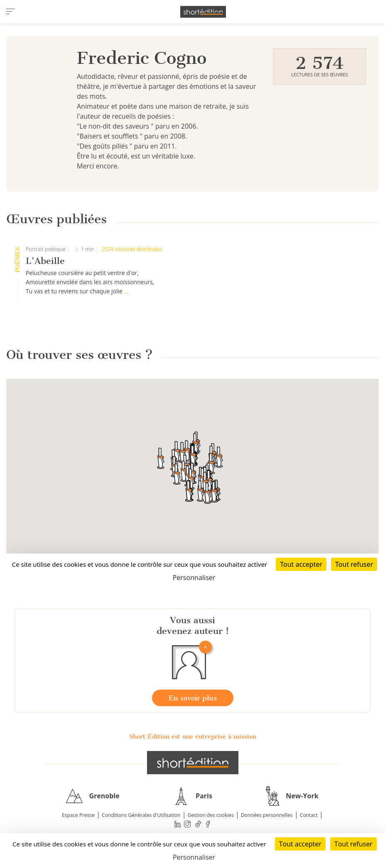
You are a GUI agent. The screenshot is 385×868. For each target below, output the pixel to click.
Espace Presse (78, 815)
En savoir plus (193, 698)
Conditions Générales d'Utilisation (141, 815)
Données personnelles (267, 815)
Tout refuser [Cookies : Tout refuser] (353, 844)
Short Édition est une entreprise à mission (193, 736)
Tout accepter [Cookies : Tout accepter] (300, 844)
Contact (309, 815)
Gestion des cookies (211, 815)
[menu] (10, 12)
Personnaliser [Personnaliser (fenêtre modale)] (194, 857)
